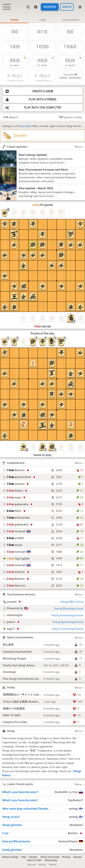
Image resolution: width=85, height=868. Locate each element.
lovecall (16, 531)
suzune (16, 484)
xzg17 (11, 629)
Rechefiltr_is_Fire (69, 792)
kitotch (16, 572)
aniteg (76, 809)
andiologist (12, 615)
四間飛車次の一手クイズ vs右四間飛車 (26, 695)
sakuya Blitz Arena (72, 602)
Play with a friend (43, 99)
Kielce (15, 491)
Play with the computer (42, 108)
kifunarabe (16, 518)
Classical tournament (17, 652)
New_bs (13, 586)
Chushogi (9, 672)
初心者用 (8, 645)
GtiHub (42, 865)
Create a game (43, 91)
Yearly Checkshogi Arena (67, 629)
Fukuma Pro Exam (15, 722)
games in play (70, 117)
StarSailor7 (75, 800)
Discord (32, 865)
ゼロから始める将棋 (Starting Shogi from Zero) (33, 702)
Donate (77, 857)
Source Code (34, 860)
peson (11, 622)
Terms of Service (50, 857)
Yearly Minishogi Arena (69, 608)
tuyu (14, 497)
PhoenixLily (15, 608)
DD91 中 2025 (12, 715)
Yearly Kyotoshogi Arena (68, 622)
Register (50, 7)
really (27, 126)
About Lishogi (10, 857)
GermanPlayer (71, 842)
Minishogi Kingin (15, 658)
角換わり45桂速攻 (14, 709)
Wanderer (76, 825)
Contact (33, 857)
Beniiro (16, 470)
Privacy (66, 857)
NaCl (14, 511)
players (11, 117)
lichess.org (51, 860)
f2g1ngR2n (16, 558)
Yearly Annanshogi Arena (67, 615)
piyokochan (19, 477)
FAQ (23, 857)
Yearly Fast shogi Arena (19, 665)
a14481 (13, 538)
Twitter (52, 865)
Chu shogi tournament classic (23, 679)
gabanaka (18, 504)
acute (12, 545)
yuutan (12, 602)
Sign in (67, 7)
